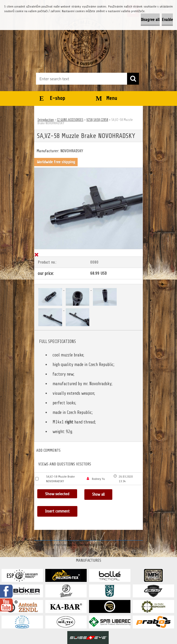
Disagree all (150, 20)
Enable (167, 20)
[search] (133, 79)
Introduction (46, 120)
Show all (98, 495)
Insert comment (58, 511)
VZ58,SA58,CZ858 (97, 120)
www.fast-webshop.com (86, 545)
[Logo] (85, 43)
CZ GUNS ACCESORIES (70, 120)
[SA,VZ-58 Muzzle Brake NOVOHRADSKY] (89, 170)
